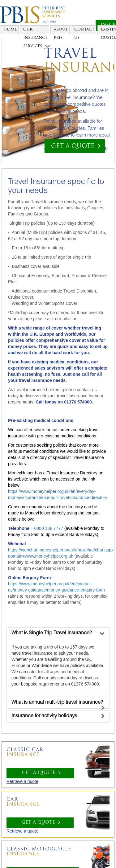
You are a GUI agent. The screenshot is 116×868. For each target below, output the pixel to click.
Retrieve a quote (22, 781)
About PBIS (61, 31)
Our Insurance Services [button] (36, 31)
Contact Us (84, 31)
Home (10, 30)
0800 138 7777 (49, 528)
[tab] (58, 633)
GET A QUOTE (76, 146)
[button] (52, 633)
